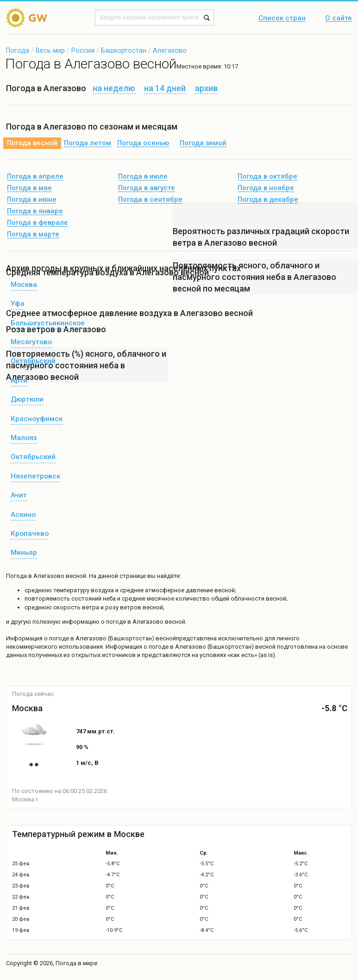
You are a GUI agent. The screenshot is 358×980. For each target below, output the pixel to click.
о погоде (57, 638)
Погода (18, 50)
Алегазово (170, 50)
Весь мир (50, 50)
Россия (83, 50)
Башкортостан (124, 50)
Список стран (282, 19)
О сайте (339, 19)
